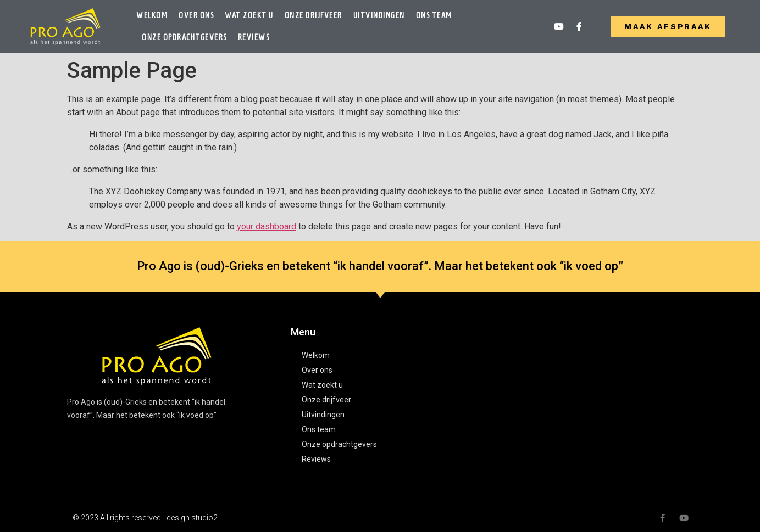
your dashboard (267, 226)
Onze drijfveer (314, 15)
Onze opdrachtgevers (184, 37)
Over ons (196, 15)
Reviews (254, 37)
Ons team (434, 15)
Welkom (152, 15)
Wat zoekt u (249, 15)
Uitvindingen (379, 15)
